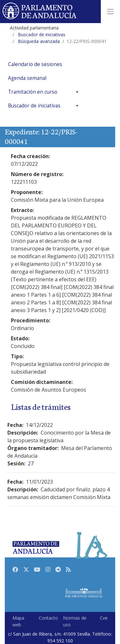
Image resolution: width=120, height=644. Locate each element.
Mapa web (18, 621)
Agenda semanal (27, 78)
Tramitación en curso (33, 92)
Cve (104, 618)
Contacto (48, 618)
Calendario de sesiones (35, 64)
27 (31, 463)
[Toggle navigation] (110, 12)
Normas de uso (75, 621)
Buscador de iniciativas (34, 106)
